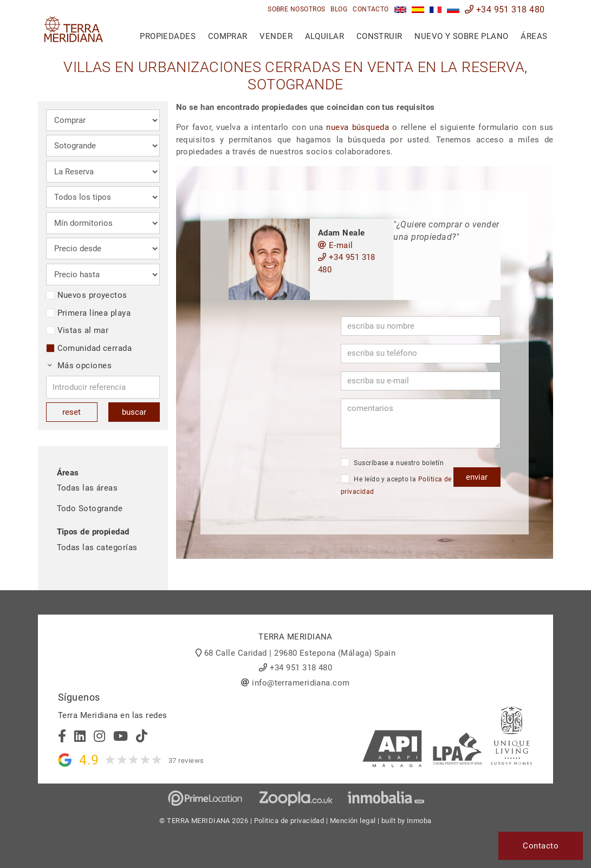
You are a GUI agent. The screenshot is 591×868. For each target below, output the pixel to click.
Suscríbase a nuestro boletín (392, 462)
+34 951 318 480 (505, 9)
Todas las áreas (87, 488)
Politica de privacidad (289, 821)
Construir (379, 36)
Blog (339, 9)
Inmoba (419, 821)
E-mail (336, 245)
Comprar (228, 36)
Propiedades (168, 36)
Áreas (534, 36)
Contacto (371, 9)
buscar (134, 412)
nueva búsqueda (358, 127)
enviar (477, 477)
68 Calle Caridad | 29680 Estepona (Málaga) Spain (300, 653)
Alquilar (325, 36)
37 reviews (186, 761)
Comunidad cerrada (89, 348)
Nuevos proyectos (87, 295)
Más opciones (80, 366)
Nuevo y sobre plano (462, 36)
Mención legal (353, 821)
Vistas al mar (77, 330)
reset (72, 412)
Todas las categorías (97, 547)
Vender (276, 36)
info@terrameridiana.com (301, 683)
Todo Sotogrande (90, 508)
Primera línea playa (89, 313)
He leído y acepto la (396, 485)
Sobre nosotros (296, 9)
